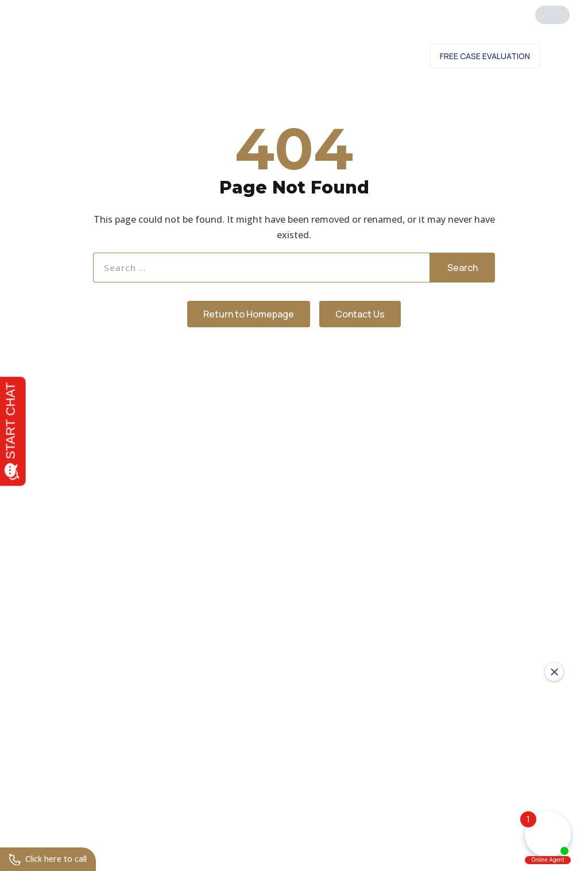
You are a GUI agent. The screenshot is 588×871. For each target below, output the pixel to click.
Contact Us (387, 58)
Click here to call (53, 858)
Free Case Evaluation (485, 58)
